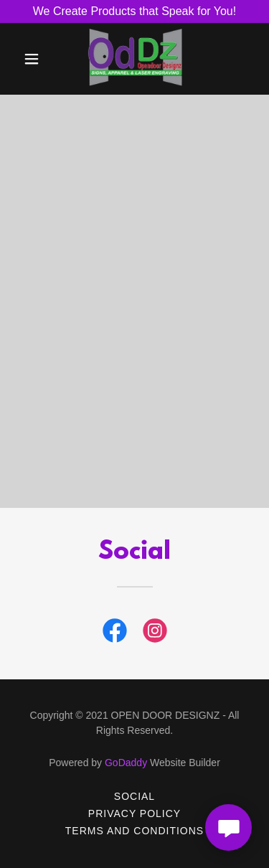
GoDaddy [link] (126, 763)
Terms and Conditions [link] (134, 831)
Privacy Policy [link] (134, 813)
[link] (135, 59)
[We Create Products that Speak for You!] (134, 11)
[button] (32, 59)
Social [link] (134, 796)
